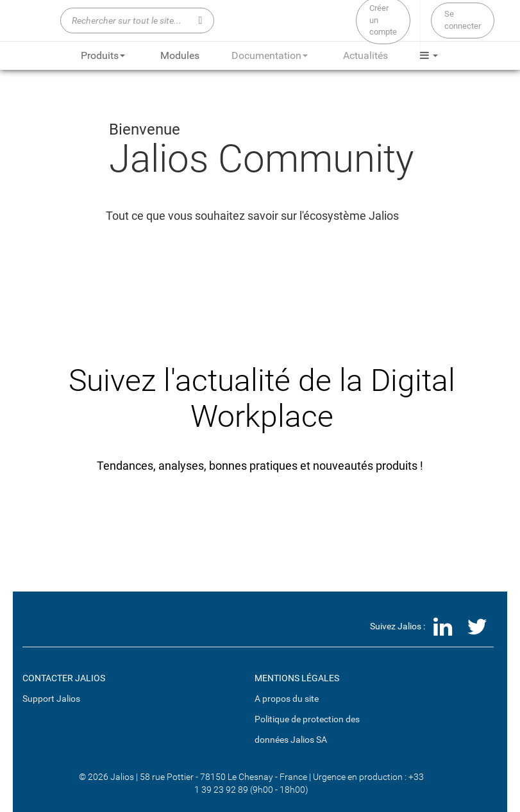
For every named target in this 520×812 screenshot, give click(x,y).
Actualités (365, 55)
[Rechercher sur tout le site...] (137, 21)
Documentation (270, 55)
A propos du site (287, 699)
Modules (180, 55)
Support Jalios (51, 699)
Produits (103, 55)
